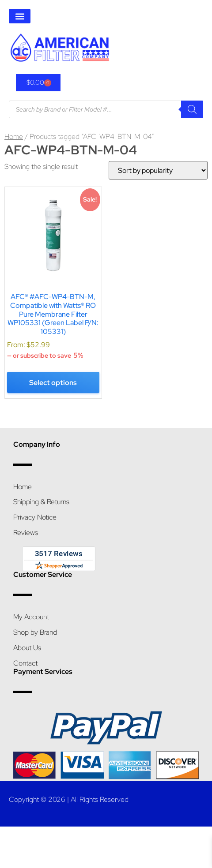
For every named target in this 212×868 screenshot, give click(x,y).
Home (14, 137)
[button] (20, 16)
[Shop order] (158, 170)
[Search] (192, 109)
